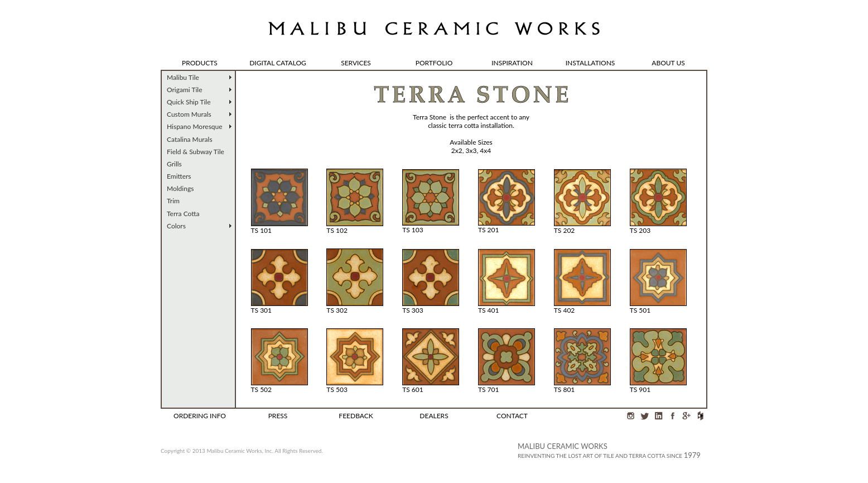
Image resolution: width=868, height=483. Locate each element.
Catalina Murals (190, 139)
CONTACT (512, 416)
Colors (176, 226)
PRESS (278, 416)
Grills (174, 164)
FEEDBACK (356, 416)
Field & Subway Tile (196, 152)
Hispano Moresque (195, 126)
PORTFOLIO (434, 63)
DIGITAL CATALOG (278, 63)
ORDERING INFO (200, 416)
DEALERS (434, 416)
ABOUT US (668, 63)
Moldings (180, 188)
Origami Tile (185, 90)
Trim (173, 201)
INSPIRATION (512, 63)
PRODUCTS (200, 63)
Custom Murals (189, 114)
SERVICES (356, 63)
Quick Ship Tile (189, 102)
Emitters (179, 176)
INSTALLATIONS (590, 63)
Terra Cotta (183, 214)
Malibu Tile (183, 77)
